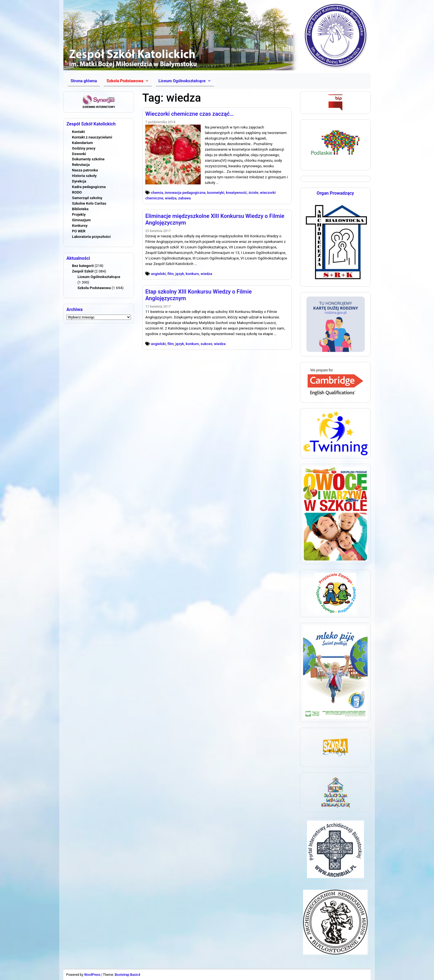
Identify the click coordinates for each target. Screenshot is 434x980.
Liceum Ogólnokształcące (99, 277)
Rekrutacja (81, 165)
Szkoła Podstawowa (94, 288)
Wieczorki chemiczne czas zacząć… (189, 114)
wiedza (171, 198)
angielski (158, 274)
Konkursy (80, 226)
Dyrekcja (79, 181)
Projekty (79, 214)
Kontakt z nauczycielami (92, 137)
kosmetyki (216, 193)
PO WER (79, 231)
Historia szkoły (84, 176)
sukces (206, 344)
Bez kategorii (83, 266)
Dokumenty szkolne (88, 159)
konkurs (192, 274)
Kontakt (78, 132)
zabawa (185, 198)
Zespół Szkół (83, 271)
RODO (77, 192)
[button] (128, 81)
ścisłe (253, 193)
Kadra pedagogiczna (89, 187)
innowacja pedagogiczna (185, 193)
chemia (157, 193)
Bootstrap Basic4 (127, 975)
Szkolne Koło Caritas (89, 203)
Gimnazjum (81, 220)
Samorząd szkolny (87, 198)
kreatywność (236, 193)
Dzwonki (79, 154)
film (171, 274)
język (180, 274)
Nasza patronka (85, 170)
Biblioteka (80, 209)
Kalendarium (82, 143)
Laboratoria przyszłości (91, 237)
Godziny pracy (84, 148)
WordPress (92, 975)
